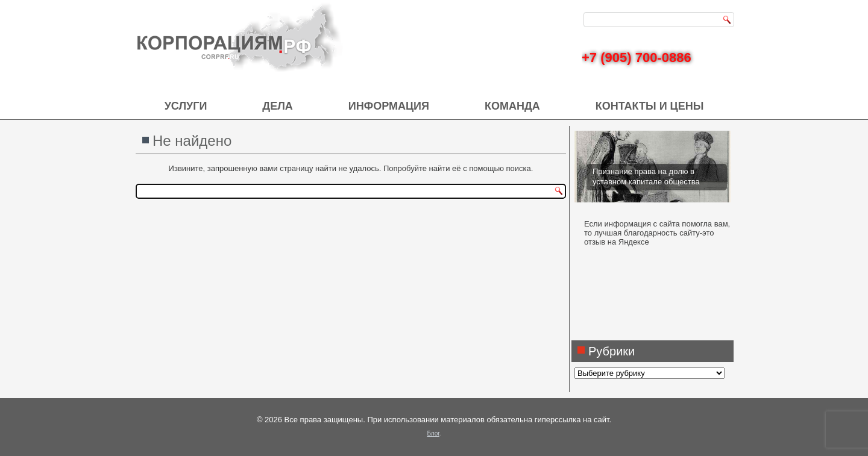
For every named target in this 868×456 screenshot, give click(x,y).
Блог (433, 433)
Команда (512, 106)
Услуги (186, 106)
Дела (277, 106)
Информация (389, 106)
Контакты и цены (650, 106)
